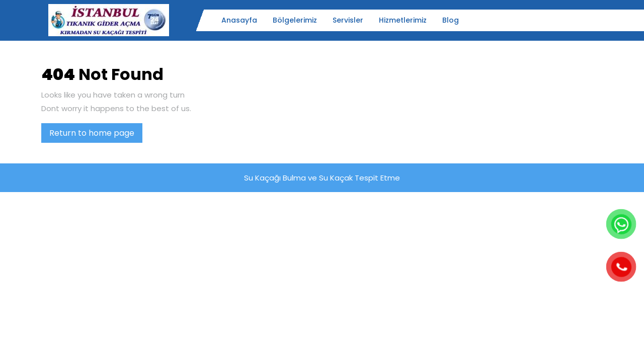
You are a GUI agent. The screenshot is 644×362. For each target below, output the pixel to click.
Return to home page (96, 135)
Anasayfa (239, 20)
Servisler (348, 20)
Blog (451, 20)
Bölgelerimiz (295, 20)
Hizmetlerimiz (403, 20)
